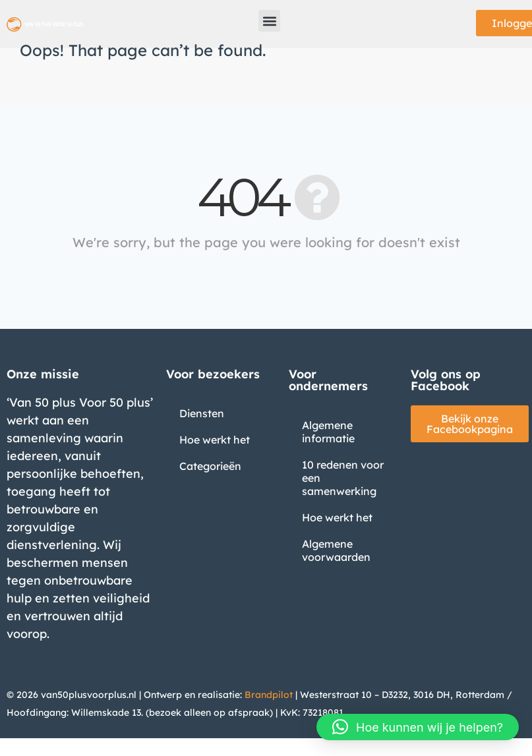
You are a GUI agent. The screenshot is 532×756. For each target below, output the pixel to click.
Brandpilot (269, 695)
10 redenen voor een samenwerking (343, 478)
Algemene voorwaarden (336, 550)
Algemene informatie (328, 432)
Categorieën (210, 466)
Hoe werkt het (215, 440)
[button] (269, 21)
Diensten (202, 413)
